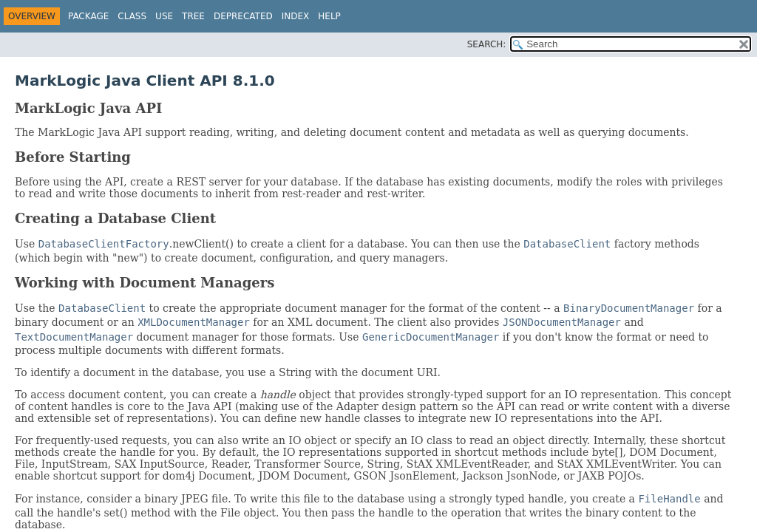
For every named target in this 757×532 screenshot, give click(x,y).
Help (329, 16)
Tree (193, 16)
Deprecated (243, 16)
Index (296, 16)
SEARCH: (487, 44)
